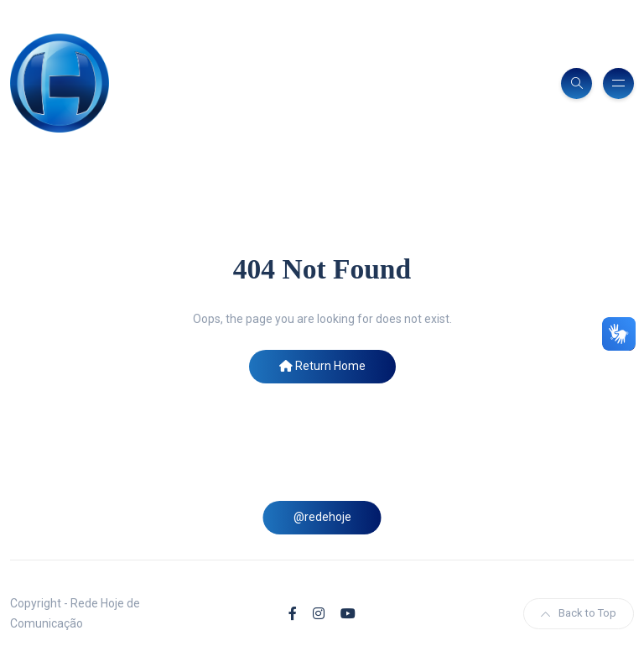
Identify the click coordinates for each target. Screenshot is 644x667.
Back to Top (579, 613)
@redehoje (322, 517)
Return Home (322, 366)
